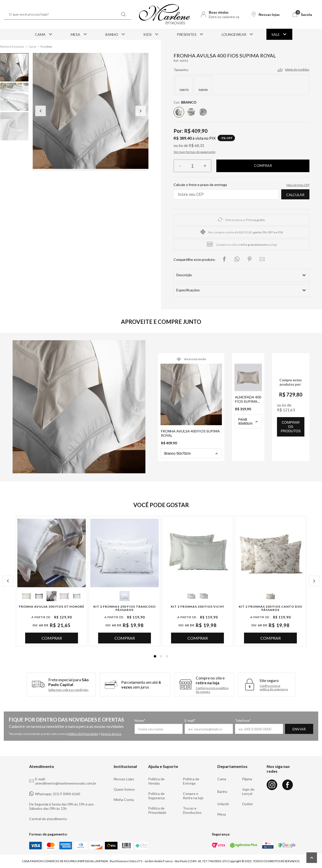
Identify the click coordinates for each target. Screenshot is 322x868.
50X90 (203, 90)
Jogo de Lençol (248, 791)
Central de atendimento (48, 819)
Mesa (79, 34)
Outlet (247, 804)
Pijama (247, 779)
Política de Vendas (156, 781)
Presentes (190, 34)
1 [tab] (155, 656)
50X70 (184, 90)
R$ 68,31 (196, 145)
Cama (44, 34)
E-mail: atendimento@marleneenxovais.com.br (63, 781)
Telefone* (243, 720)
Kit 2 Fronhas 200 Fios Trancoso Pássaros (125, 608)
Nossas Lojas (124, 779)
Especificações (188, 290)
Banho (116, 34)
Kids (151, 34)
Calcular (295, 195)
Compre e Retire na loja (193, 796)
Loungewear (238, 34)
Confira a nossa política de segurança (274, 688)
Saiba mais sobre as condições (68, 690)
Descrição (184, 275)
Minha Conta (124, 800)
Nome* (140, 720)
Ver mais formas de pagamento (194, 152)
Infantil (223, 804)
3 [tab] (167, 656)
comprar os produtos (291, 427)
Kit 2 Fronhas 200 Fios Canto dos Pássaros (270, 608)
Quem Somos (124, 789)
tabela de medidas (297, 69)
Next (141, 111)
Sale (279, 34)
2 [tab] (161, 656)
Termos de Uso (111, 734)
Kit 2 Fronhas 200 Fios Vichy (198, 607)
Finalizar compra (263, 166)
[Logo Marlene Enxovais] (165, 14)
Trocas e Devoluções (192, 810)
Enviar (299, 729)
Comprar (52, 638)
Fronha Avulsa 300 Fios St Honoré (52, 607)
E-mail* (190, 720)
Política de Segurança (156, 796)
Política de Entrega (191, 781)
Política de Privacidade (83, 734)
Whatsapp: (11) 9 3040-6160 (55, 794)
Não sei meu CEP (298, 185)
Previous (41, 111)
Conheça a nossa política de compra (212, 690)
